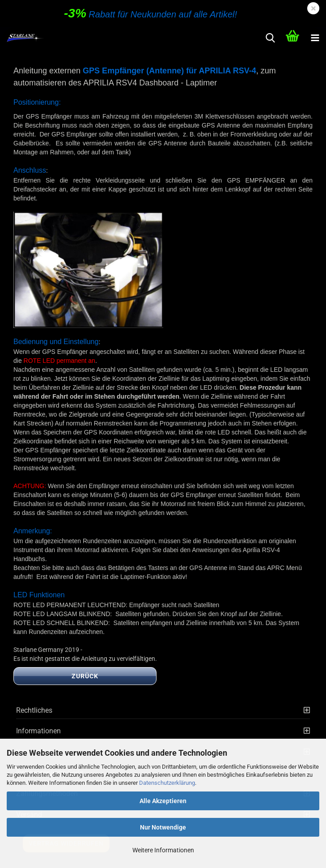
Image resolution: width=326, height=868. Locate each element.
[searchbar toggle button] (270, 38)
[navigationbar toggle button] (315, 38)
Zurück (85, 676)
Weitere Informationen (163, 850)
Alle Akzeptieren (163, 801)
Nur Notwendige (163, 827)
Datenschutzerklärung (167, 783)
